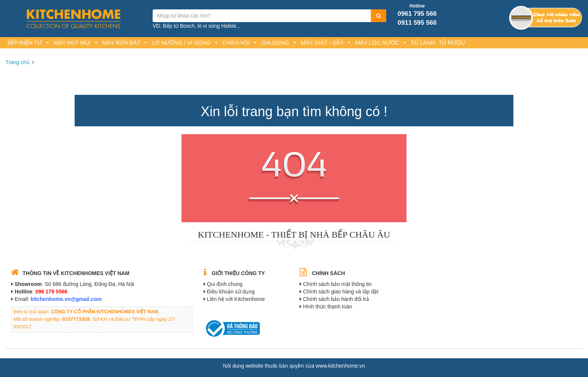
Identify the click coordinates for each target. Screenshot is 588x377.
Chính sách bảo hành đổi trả (336, 299)
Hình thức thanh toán (328, 307)
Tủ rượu (452, 43)
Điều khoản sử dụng (231, 292)
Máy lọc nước (381, 43)
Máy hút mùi (76, 43)
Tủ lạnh (423, 43)
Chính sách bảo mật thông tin (337, 284)
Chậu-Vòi (240, 43)
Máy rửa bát (125, 43)
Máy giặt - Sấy (326, 43)
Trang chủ (18, 62)
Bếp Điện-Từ (29, 43)
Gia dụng (279, 43)
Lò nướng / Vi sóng (185, 43)
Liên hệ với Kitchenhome (236, 299)
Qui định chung (225, 284)
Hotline (417, 6)
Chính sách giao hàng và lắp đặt (341, 292)
